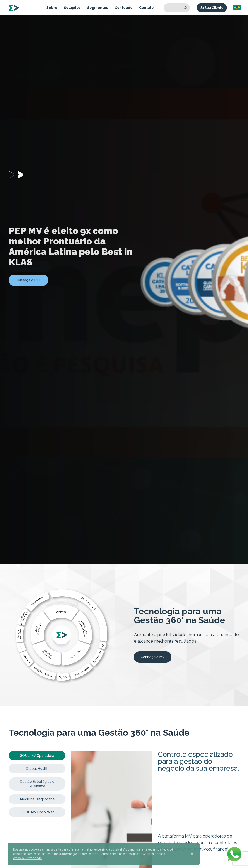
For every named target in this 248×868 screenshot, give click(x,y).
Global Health (37, 769)
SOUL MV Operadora (37, 756)
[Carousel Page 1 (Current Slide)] (13, 175)
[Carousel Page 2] (22, 175)
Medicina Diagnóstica (37, 799)
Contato (146, 8)
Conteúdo (124, 8)
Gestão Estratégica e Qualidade (37, 784)
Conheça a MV (153, 657)
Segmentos (98, 8)
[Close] (192, 854)
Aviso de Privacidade (27, 858)
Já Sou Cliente (212, 8)
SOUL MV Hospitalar (37, 812)
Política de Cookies (141, 854)
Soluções (72, 8)
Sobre (52, 8)
